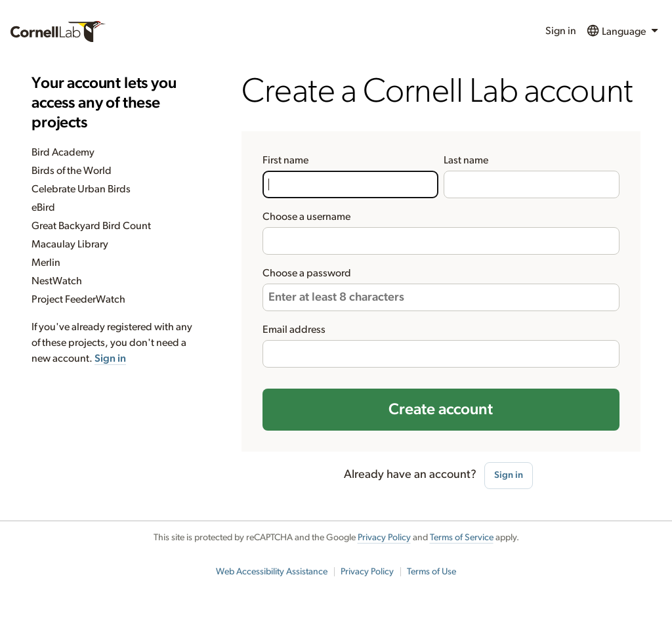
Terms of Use (431, 572)
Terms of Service (462, 538)
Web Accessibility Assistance (272, 572)
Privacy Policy (384, 538)
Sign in (561, 31)
